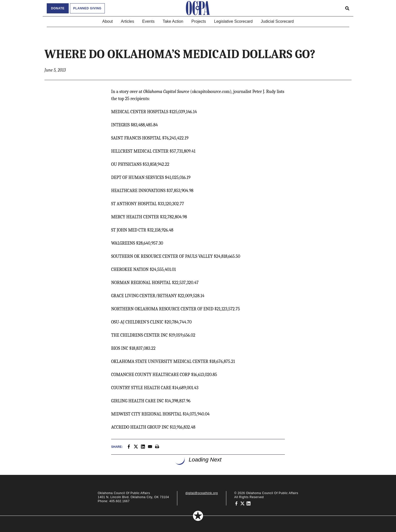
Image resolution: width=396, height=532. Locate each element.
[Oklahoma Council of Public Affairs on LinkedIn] (249, 503)
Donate (58, 8)
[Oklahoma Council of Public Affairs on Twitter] (242, 503)
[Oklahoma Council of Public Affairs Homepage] (198, 8)
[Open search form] (347, 8)
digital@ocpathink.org (202, 493)
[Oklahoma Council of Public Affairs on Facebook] (236, 503)
